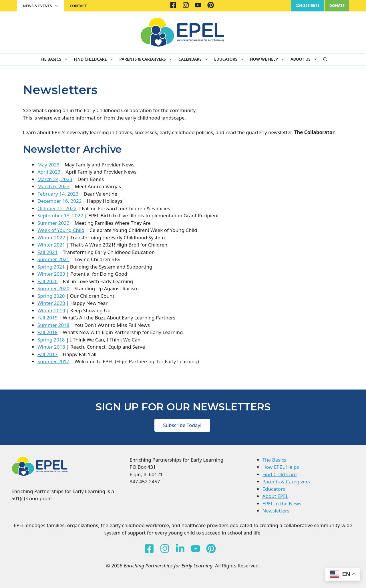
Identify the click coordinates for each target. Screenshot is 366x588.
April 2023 (49, 172)
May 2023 (48, 165)
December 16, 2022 (59, 201)
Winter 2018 (51, 347)
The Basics (55, 59)
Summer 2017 (53, 361)
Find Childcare (95, 59)
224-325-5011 (308, 5)
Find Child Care (280, 474)
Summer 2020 (53, 288)
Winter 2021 (51, 245)
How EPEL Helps (281, 467)
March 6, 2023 (53, 186)
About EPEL (276, 496)
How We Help (269, 59)
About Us (305, 59)
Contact (78, 6)
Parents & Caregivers (148, 59)
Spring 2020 (51, 296)
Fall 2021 (47, 252)
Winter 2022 (51, 238)
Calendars (195, 59)
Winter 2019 (51, 310)
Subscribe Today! (182, 425)
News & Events (43, 6)
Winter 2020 (51, 274)
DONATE (337, 5)
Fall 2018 (47, 332)
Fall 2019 (47, 318)
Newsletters (276, 511)
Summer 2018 (53, 325)
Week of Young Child (61, 230)
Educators (231, 59)
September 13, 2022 (60, 215)
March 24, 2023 (55, 179)
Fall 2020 (47, 281)
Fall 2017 (47, 354)
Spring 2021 (51, 267)
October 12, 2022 (57, 208)
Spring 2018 (51, 340)
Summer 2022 (53, 223)
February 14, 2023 (58, 194)
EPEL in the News (282, 503)
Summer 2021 (53, 259)
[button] (325, 59)
